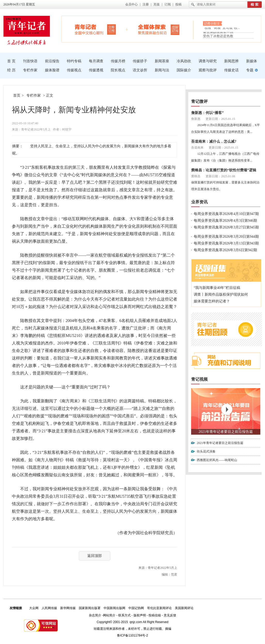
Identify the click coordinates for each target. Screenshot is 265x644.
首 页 (11, 61)
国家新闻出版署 (90, 608)
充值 (157, 4)
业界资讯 (199, 202)
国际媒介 (184, 70)
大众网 (34, 608)
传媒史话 (231, 70)
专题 (250, 70)
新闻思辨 (231, 61)
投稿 (178, 4)
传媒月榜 (118, 61)
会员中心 (131, 4)
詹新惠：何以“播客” (207, 113)
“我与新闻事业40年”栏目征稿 (217, 288)
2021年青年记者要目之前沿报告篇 (226, 432)
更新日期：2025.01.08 (220, 176)
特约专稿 (74, 61)
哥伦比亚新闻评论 (159, 608)
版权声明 (140, 615)
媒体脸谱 (52, 70)
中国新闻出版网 (114, 608)
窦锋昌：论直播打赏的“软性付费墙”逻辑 (224, 170)
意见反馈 (170, 615)
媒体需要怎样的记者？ (212, 301)
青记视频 (199, 379)
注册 (146, 4)
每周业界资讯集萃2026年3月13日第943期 (226, 243)
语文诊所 (140, 70)
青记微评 (199, 101)
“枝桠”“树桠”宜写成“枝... (221, 29)
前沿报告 (52, 61)
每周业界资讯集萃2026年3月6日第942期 (225, 250)
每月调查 (96, 61)
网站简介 (109, 615)
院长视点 (118, 70)
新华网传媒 (68, 608)
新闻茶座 (162, 61)
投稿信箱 (155, 615)
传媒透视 (96, 70)
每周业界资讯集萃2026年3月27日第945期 (226, 227)
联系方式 (124, 615)
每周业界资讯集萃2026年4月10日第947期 (226, 214)
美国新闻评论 (184, 608)
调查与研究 (208, 61)
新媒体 (252, 61)
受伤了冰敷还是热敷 (218, 36)
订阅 (168, 4)
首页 (17, 95)
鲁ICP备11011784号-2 (132, 635)
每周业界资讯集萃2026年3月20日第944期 (226, 237)
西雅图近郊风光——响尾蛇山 (217, 460)
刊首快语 (30, 61)
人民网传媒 (49, 608)
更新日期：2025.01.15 (220, 119)
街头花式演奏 (206, 451)
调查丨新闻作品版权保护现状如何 (221, 294)
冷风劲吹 (184, 61)
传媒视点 (74, 70)
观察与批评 (208, 70)
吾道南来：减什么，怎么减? (214, 141)
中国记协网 (136, 608)
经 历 (11, 70)
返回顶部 (95, 556)
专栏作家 (30, 70)
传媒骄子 (140, 61)
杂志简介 (95, 615)
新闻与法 (162, 70)
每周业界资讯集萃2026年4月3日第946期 (225, 221)
